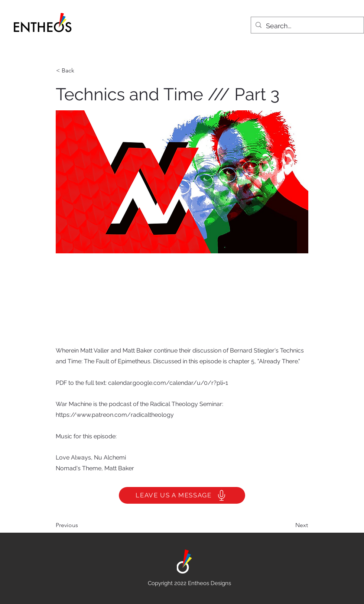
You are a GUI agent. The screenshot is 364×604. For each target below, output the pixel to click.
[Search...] (307, 26)
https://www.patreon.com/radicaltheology (115, 415)
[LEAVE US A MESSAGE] (182, 495)
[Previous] (80, 525)
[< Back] (81, 71)
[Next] (289, 525)
